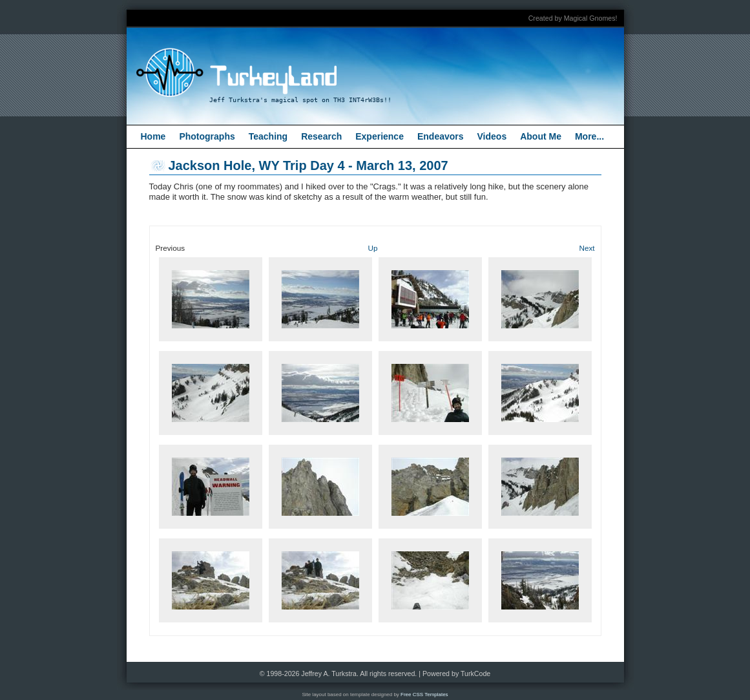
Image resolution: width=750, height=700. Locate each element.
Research (321, 136)
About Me (541, 136)
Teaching (268, 136)
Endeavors (441, 136)
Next (587, 248)
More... (589, 136)
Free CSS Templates (424, 695)
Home (153, 136)
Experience (380, 136)
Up (373, 248)
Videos (492, 136)
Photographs (207, 136)
